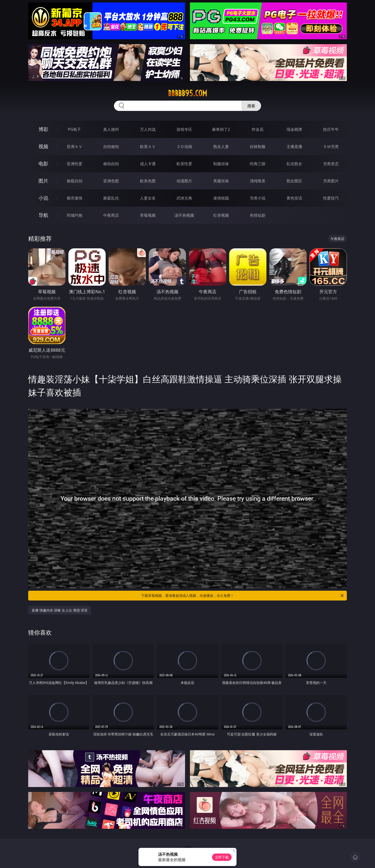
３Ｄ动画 (184, 147)
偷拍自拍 (111, 164)
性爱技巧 (331, 198)
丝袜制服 (258, 147)
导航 (43, 215)
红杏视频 (221, 215)
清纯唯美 (258, 181)
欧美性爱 (184, 164)
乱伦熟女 (294, 164)
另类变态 (331, 164)
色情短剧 (258, 215)
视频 (43, 146)
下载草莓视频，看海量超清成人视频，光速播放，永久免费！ (243, 596)
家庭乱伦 (111, 198)
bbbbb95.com (187, 93)
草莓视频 (148, 215)
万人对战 (148, 129)
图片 (43, 181)
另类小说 (258, 198)
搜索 (251, 106)
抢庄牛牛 (331, 129)
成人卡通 (148, 164)
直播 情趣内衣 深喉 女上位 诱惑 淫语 (60, 610)
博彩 (43, 129)
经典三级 (258, 164)
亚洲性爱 (75, 164)
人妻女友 (148, 198)
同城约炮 (75, 215)
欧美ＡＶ (148, 147)
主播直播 (294, 147)
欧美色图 (148, 181)
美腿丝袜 (221, 181)
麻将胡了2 (221, 129)
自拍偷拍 (111, 147)
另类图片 (331, 181)
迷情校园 (221, 198)
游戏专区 (184, 129)
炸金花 (258, 129)
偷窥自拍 (75, 181)
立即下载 (222, 857)
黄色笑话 (294, 198)
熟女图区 (294, 181)
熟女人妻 (221, 147)
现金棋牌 (294, 129)
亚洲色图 (111, 181)
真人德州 (111, 129)
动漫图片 (184, 181)
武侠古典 (184, 198)
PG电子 (74, 129)
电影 (43, 164)
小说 (43, 198)
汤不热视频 (184, 215)
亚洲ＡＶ (75, 147)
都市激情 (75, 198)
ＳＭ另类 (331, 147)
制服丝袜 (221, 164)
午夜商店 (111, 215)
